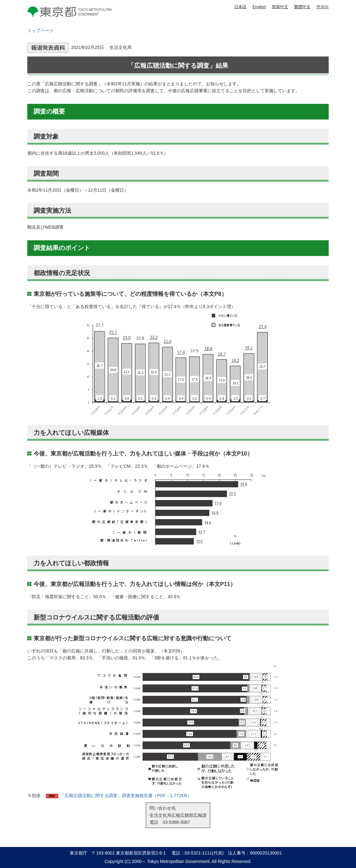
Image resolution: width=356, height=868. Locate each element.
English (259, 7)
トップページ (40, 30)
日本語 (240, 7)
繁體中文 (302, 7)
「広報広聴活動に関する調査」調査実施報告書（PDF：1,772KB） (126, 796)
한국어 (323, 7)
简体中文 (280, 7)
